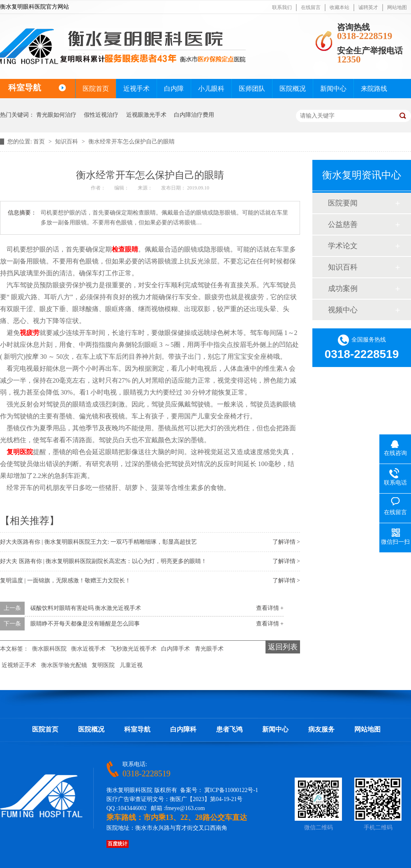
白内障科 (183, 729)
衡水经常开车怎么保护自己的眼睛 (132, 142)
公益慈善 (343, 224)
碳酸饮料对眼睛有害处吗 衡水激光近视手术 (86, 608)
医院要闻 (343, 203)
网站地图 (397, 7)
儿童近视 (131, 665)
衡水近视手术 (88, 649)
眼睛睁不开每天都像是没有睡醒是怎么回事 (85, 624)
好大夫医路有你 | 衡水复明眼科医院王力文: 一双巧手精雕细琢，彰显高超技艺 (98, 542)
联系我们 (282, 7)
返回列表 (283, 647)
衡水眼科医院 (49, 649)
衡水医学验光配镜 (64, 665)
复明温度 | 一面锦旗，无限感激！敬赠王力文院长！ (65, 581)
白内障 (174, 89)
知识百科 (67, 142)
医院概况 (293, 89)
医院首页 (96, 89)
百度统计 (118, 844)
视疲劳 (30, 333)
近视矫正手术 (19, 665)
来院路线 (374, 89)
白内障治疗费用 (194, 115)
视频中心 (343, 310)
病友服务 (321, 729)
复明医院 (20, 452)
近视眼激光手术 (146, 115)
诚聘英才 (368, 7)
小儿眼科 (211, 89)
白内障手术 (175, 649)
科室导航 (137, 729)
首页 (40, 142)
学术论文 (343, 246)
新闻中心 (333, 89)
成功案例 (343, 289)
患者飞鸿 (229, 729)
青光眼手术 (209, 649)
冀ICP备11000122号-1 (231, 790)
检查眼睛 (125, 249)
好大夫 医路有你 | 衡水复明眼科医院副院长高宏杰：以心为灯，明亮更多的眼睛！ (103, 561)
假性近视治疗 (101, 115)
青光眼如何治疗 (56, 115)
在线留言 (311, 7)
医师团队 (252, 89)
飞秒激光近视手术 (134, 649)
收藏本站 (339, 7)
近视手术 (136, 89)
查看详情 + (270, 608)
